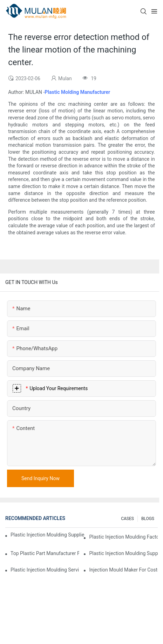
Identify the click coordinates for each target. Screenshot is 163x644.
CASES (127, 519)
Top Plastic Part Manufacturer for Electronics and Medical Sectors (45, 553)
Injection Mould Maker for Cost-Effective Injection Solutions (123, 570)
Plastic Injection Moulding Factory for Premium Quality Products (123, 537)
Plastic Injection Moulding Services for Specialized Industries (45, 570)
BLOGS (148, 519)
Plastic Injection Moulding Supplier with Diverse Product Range (123, 553)
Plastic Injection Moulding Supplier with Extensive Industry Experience (47, 535)
